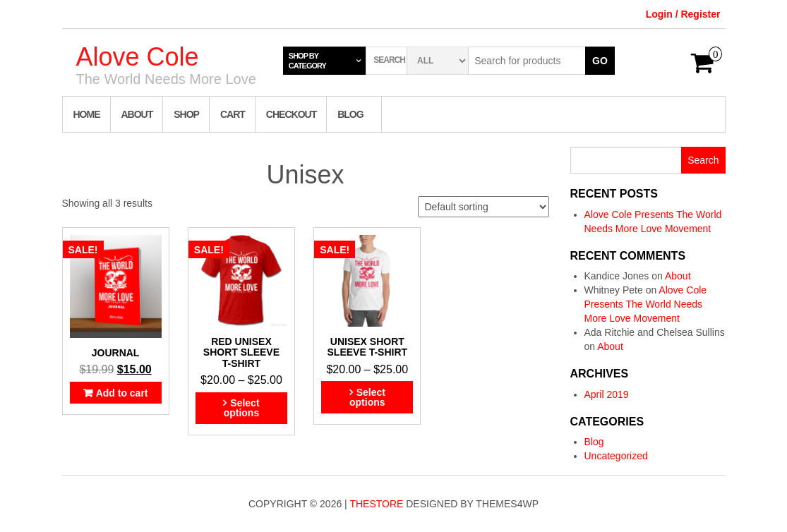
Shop (186, 114)
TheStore (376, 504)
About (137, 114)
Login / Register (683, 14)
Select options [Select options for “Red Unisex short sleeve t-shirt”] (242, 408)
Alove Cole (138, 57)
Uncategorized (616, 456)
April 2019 (607, 394)
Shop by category (307, 61)
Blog (350, 114)
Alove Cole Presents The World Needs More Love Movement (646, 304)
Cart (233, 114)
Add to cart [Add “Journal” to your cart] (122, 393)
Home (87, 114)
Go (600, 61)
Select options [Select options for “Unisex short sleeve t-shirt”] (367, 397)
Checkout (291, 114)
